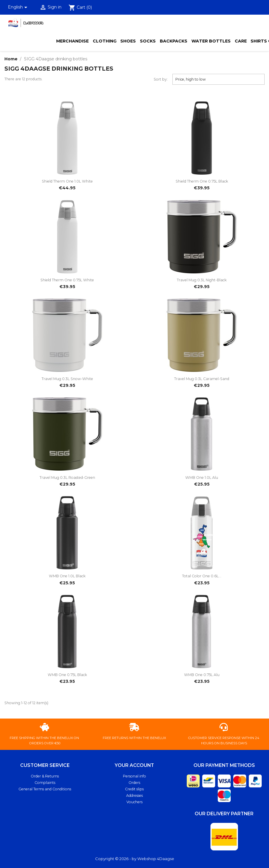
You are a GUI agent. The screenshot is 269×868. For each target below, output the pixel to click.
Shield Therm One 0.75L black (202, 181)
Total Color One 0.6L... (202, 576)
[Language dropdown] (19, 7)
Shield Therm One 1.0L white (67, 181)
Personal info (134, 776)
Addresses (134, 795)
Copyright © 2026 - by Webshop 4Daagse (135, 859)
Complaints (45, 783)
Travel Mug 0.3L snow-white (67, 379)
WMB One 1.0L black (67, 576)
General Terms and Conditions (45, 789)
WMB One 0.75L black (67, 675)
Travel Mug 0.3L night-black (202, 280)
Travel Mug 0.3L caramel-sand (202, 379)
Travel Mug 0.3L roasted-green (67, 478)
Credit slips (134, 789)
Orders (134, 783)
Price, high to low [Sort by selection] (219, 79)
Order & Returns (45, 776)
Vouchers (134, 802)
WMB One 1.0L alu (202, 478)
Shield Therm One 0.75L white (67, 280)
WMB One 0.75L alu (202, 675)
